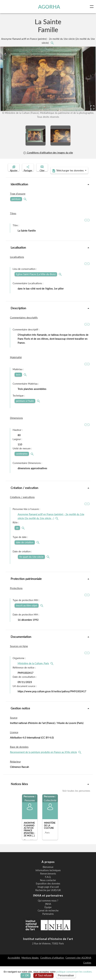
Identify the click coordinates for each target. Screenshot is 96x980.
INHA (48, 918)
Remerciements (48, 887)
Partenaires (48, 928)
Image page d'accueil (48, 901)
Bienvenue (48, 881)
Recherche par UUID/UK (48, 904)
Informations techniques (48, 884)
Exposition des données (48, 897)
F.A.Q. (48, 891)
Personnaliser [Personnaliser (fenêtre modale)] (66, 975)
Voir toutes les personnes (76, 805)
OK (26, 975)
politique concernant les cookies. (74, 972)
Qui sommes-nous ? (48, 914)
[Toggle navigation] (92, 7)
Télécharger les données (47, 184)
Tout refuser (44, 975)
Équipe (48, 921)
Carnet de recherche (48, 924)
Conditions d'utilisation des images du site (48, 153)
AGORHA (49, 7)
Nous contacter (48, 894)
